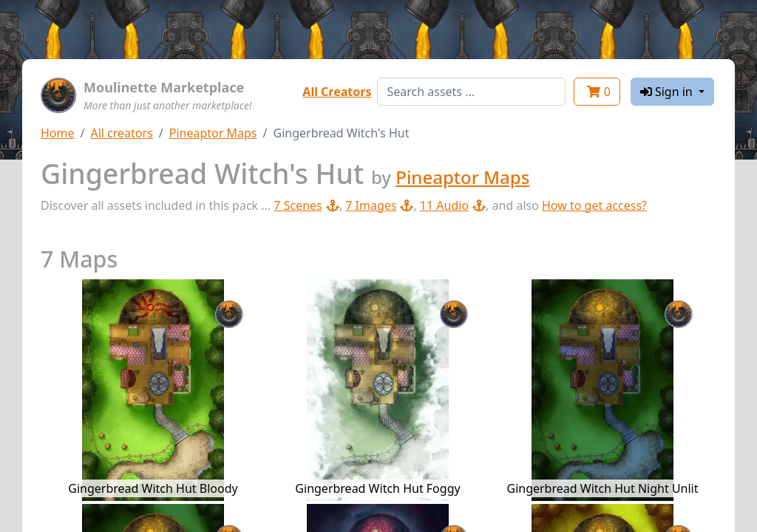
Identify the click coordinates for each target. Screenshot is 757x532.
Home (58, 133)
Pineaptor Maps (213, 133)
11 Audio (453, 205)
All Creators (337, 92)
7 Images (379, 205)
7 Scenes (306, 205)
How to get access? (594, 205)
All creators (121, 133)
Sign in (668, 92)
